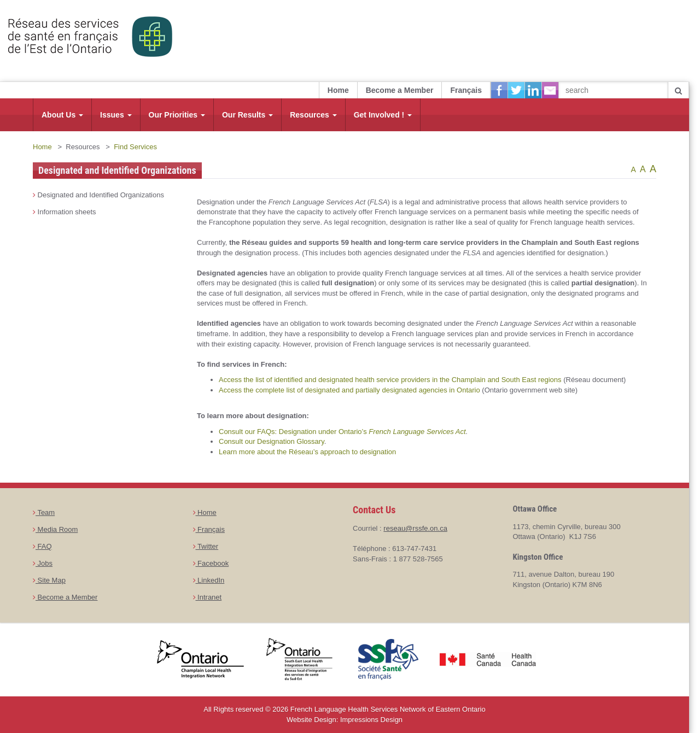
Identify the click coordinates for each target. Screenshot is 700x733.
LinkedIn (209, 580)
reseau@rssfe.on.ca (415, 528)
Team (44, 512)
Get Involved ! (383, 115)
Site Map (49, 580)
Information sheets (65, 212)
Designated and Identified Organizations (98, 195)
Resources (313, 115)
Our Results (247, 115)
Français (466, 90)
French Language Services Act (417, 432)
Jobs (43, 563)
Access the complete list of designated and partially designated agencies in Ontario (349, 390)
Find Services (135, 147)
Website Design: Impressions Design (345, 720)
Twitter (206, 546)
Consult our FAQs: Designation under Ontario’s (294, 432)
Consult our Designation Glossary (272, 441)
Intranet (208, 597)
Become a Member (400, 90)
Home (338, 90)
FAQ (42, 546)
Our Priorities (177, 115)
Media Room (55, 529)
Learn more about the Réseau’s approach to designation (307, 452)
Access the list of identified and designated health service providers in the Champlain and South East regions (390, 380)
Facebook (211, 563)
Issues (116, 115)
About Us (62, 115)
